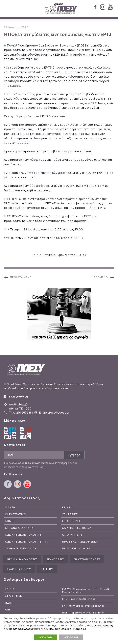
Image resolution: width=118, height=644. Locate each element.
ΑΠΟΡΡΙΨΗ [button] (71, 637)
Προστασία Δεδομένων (24, 629)
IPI (83, 606)
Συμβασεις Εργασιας (21, 548)
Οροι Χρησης (72, 535)
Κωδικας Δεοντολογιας (23, 535)
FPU (79, 599)
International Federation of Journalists (26, 433)
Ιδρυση (10, 507)
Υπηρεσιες (70, 514)
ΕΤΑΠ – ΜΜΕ (14, 596)
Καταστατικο (16, 514)
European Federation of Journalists (10, 433)
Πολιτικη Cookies (76, 548)
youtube (110, 7)
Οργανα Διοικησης (19, 528)
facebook (95, 7)
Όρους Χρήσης (103, 625)
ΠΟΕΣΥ (61, 8)
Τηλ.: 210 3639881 (21, 412)
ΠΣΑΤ (9, 603)
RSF (83, 613)
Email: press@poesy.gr (54, 412)
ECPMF (86, 590)
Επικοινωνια (71, 521)
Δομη (9, 521)
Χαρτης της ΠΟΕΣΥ (77, 528)
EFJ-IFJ (67, 507)
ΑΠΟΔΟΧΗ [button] (46, 637)
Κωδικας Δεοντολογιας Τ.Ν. (27, 542)
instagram (103, 7)
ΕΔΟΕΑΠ (11, 589)
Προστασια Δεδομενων (80, 542)
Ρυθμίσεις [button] (80, 629)
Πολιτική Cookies (60, 629)
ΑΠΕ (8, 610)
